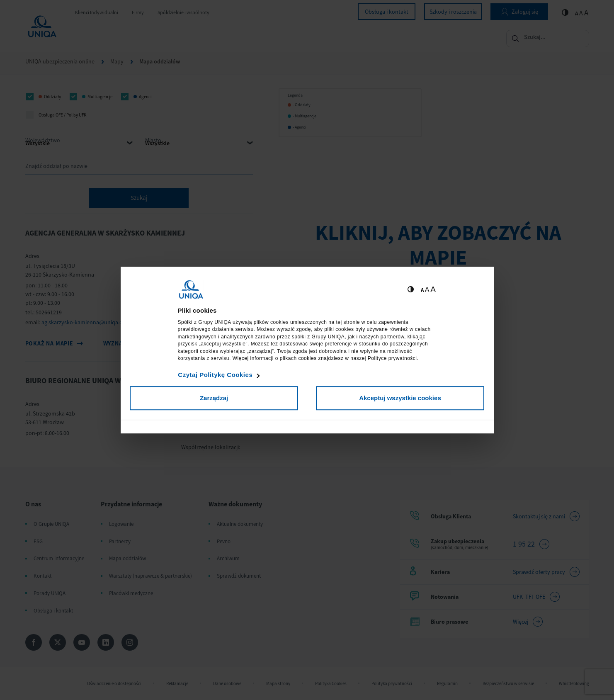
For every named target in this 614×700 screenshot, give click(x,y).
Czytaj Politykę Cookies (215, 375)
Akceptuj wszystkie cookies (400, 398)
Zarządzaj (214, 398)
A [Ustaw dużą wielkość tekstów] (433, 289)
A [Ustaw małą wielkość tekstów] (422, 290)
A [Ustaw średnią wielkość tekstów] (427, 290)
